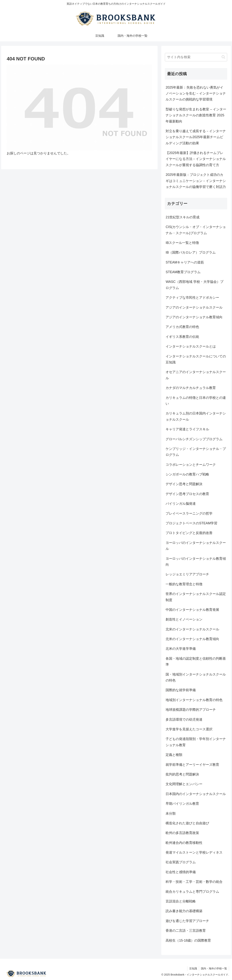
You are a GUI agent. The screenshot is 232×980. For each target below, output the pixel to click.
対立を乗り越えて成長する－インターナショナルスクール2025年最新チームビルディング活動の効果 (196, 137)
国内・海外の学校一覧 (214, 968)
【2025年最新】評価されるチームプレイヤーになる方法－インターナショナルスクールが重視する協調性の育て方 (196, 159)
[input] (196, 57)
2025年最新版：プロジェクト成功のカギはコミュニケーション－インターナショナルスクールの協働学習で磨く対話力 (196, 181)
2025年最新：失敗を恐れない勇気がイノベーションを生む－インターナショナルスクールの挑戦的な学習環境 (196, 94)
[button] (223, 57)
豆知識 (193, 968)
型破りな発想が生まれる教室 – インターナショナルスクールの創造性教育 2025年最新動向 (196, 115)
